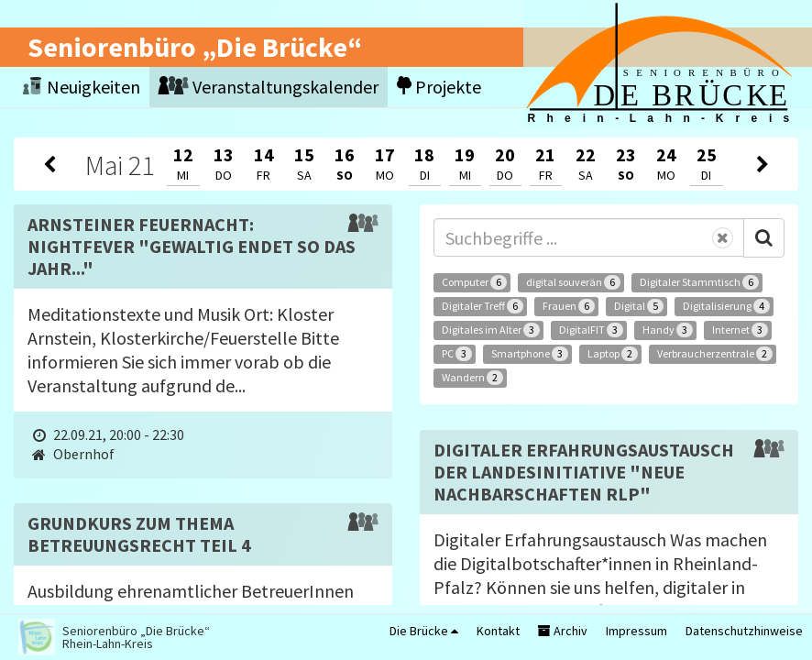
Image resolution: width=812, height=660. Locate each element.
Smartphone (530, 354)
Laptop (613, 354)
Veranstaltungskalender (269, 87)
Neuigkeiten (82, 87)
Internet (740, 330)
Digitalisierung (726, 306)
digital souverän (573, 282)
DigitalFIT (591, 330)
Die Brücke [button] (424, 631)
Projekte (439, 87)
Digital (639, 306)
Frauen (569, 306)
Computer (474, 282)
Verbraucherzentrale (715, 354)
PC (457, 354)
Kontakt (498, 631)
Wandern (472, 378)
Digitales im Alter (491, 330)
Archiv (563, 631)
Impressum (636, 631)
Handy (668, 330)
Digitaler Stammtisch (699, 282)
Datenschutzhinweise (744, 631)
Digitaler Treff (483, 306)
